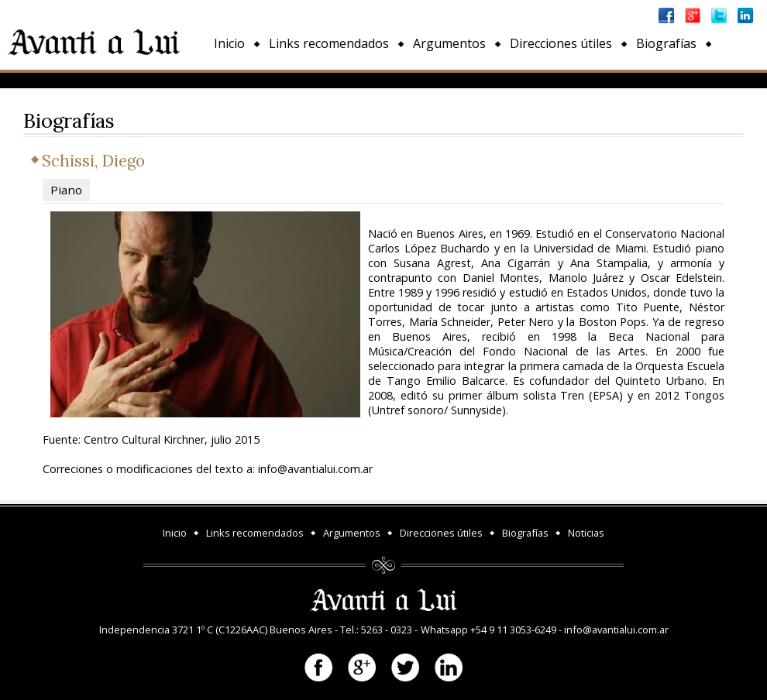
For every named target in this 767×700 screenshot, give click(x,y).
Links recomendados (329, 43)
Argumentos (449, 43)
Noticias (237, 79)
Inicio (229, 43)
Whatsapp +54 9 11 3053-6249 (488, 630)
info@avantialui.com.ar (616, 630)
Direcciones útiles (561, 43)
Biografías (666, 43)
